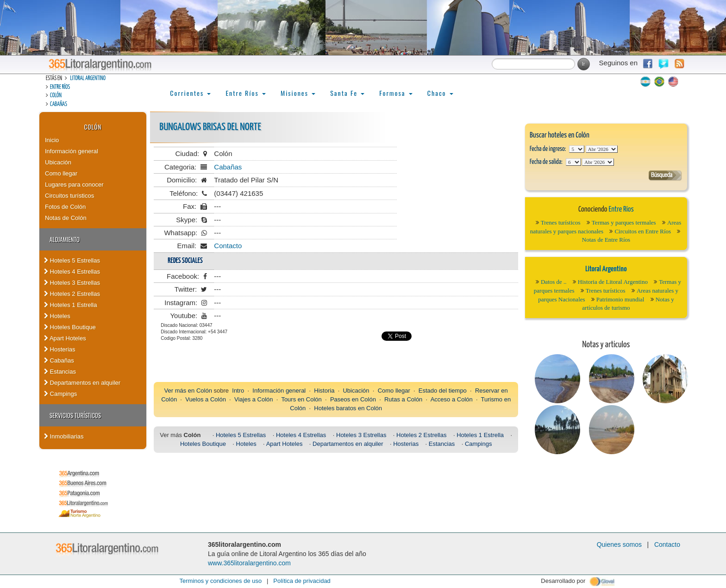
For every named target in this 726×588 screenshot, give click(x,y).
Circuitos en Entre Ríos (643, 231)
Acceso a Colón (452, 399)
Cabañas (59, 104)
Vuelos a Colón (206, 399)
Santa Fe (347, 93)
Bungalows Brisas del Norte (210, 127)
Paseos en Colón (353, 399)
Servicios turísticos (75, 415)
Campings (60, 394)
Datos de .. (554, 282)
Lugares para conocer (74, 185)
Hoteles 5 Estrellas (72, 260)
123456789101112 (602, 149)
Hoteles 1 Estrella (71, 305)
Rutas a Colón (403, 399)
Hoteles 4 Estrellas (72, 272)
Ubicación (58, 162)
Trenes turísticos (561, 222)
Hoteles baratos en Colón (348, 408)
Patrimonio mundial (620, 299)
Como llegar (61, 173)
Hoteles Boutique (70, 327)
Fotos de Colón (65, 207)
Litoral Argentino (88, 78)
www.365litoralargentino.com (249, 563)
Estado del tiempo (443, 391)
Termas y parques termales (624, 222)
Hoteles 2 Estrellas (72, 294)
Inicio (52, 140)
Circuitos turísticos (69, 196)
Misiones (298, 93)
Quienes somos (619, 544)
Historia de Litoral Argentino (613, 282)
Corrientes (190, 93)
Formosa (396, 93)
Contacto (228, 246)
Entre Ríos (60, 87)
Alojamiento (65, 239)
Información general (72, 151)
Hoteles (57, 316)
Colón (56, 96)
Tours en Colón (301, 399)
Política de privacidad (302, 581)
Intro (238, 391)
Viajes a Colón (254, 399)
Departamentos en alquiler (82, 383)
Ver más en (180, 391)
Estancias (60, 372)
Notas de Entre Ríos (606, 240)
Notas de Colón (66, 218)
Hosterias (60, 349)
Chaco (440, 93)
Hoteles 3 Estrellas (72, 283)
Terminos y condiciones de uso (220, 581)
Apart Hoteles (65, 338)
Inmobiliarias (64, 436)
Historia (324, 391)
